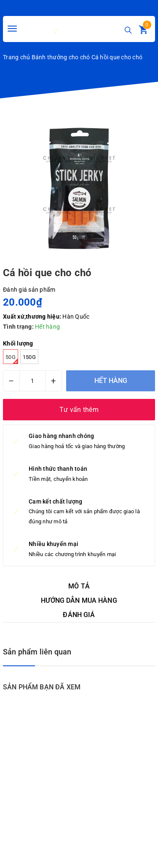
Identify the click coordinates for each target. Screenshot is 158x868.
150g (29, 357)
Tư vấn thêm (79, 410)
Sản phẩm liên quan (37, 652)
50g (12, 359)
